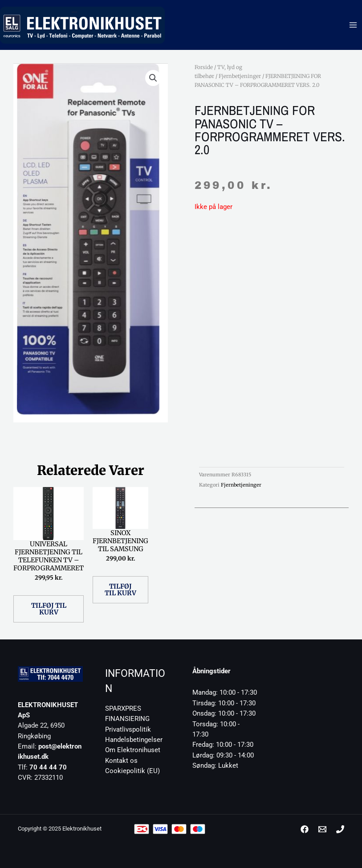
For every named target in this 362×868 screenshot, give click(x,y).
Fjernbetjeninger (240, 76)
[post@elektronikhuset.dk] (322, 829)
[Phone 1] (340, 829)
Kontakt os (121, 761)
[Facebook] (305, 829)
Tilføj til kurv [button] (49, 609)
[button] (153, 78)
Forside (204, 67)
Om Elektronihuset (133, 750)
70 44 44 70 (48, 767)
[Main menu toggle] (353, 25)
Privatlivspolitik (128, 729)
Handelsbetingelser (134, 740)
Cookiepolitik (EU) (132, 771)
